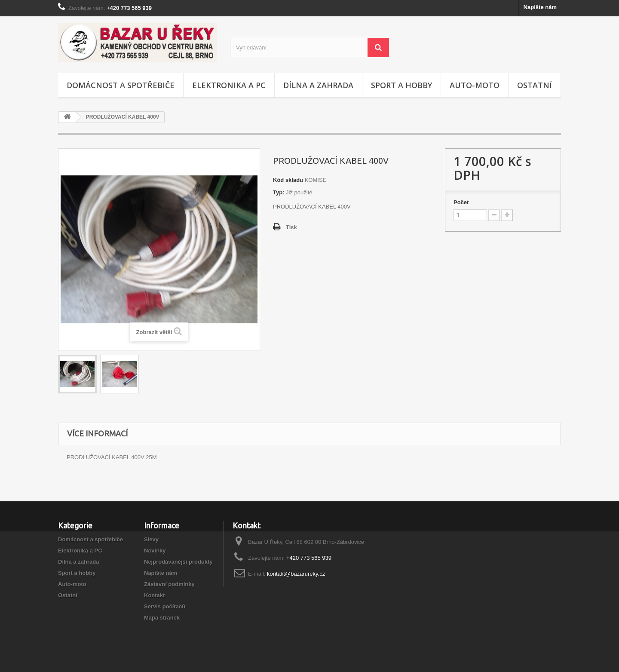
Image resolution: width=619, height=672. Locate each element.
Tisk (291, 227)
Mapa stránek (162, 618)
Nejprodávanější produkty (178, 562)
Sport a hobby (401, 85)
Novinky (155, 551)
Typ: (279, 192)
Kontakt (154, 595)
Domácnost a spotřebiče (121, 85)
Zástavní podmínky (169, 584)
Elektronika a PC (229, 85)
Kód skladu (288, 180)
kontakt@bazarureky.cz (296, 574)
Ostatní (535, 85)
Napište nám (540, 7)
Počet (461, 202)
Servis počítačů (165, 606)
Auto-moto (475, 85)
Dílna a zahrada (318, 85)
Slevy (151, 539)
